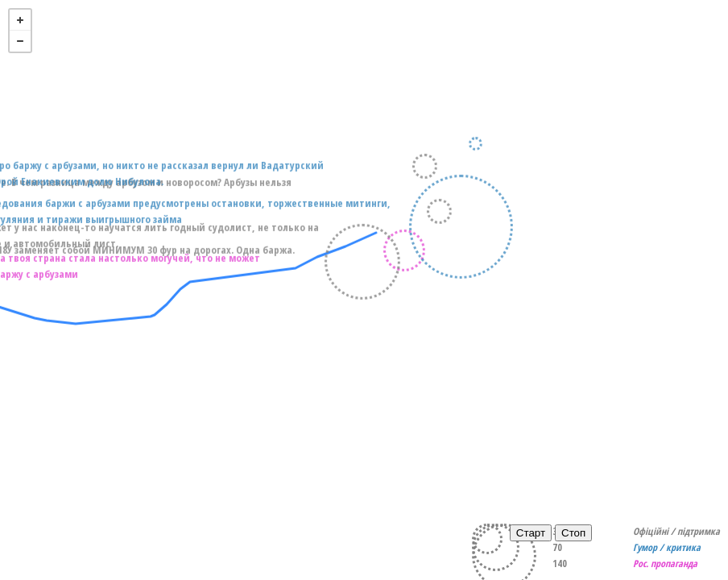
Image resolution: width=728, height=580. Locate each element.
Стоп (573, 533)
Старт (531, 533)
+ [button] (20, 20)
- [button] (20, 41)
